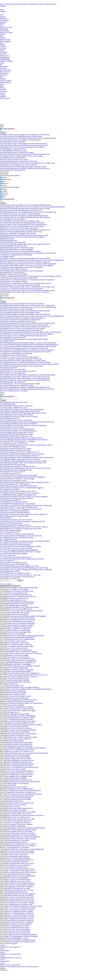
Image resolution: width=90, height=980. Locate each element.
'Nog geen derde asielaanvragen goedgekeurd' (20, 637)
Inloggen (3, 6)
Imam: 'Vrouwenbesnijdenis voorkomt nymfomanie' (22, 936)
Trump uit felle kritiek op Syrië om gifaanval (19, 621)
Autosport (3, 49)
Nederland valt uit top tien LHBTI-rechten (19, 609)
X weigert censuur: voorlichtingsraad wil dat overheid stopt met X (24, 143)
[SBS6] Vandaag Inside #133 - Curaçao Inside (18, 504)
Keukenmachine (8, 404)
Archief (54, 4)
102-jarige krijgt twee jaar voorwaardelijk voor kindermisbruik (25, 828)
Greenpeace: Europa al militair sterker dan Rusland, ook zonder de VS (25, 230)
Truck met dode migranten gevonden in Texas (20, 869)
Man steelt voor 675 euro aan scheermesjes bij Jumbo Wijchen (22, 147)
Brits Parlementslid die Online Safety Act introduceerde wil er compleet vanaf (27, 163)
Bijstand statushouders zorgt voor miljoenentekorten (22, 687)
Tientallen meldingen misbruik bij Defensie (19, 766)
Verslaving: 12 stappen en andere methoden (17, 534)
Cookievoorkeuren (33, 967)
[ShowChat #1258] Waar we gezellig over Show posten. (21, 529)
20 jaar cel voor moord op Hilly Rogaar (18, 929)
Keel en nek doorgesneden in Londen (17, 926)
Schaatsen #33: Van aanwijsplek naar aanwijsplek (19, 475)
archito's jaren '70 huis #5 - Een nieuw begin (17, 479)
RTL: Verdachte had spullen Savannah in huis (20, 899)
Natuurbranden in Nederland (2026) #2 (15, 513)
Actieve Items (18, 4)
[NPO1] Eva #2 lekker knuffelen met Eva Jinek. (18, 491)
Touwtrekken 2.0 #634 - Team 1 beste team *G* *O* (20, 452)
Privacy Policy (21, 967)
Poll (3, 197)
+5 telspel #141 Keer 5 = (10, 532)
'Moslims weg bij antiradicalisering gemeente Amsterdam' (23, 725)
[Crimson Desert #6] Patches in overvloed (15, 449)
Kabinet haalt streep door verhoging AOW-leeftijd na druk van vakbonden (26, 570)
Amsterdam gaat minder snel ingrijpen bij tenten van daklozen (22, 223)
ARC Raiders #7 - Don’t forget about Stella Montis (19, 507)
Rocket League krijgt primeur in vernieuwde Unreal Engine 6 (22, 267)
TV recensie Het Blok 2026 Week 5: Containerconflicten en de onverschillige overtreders (30, 276)
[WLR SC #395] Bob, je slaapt (13, 447)
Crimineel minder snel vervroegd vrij (17, 783)
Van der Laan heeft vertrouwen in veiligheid (18, 824)
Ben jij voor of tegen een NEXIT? (14, 502)
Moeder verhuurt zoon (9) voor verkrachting (19, 669)
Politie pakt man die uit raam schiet (16, 855)
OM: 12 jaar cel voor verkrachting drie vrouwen (20, 908)
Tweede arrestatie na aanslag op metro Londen (20, 819)
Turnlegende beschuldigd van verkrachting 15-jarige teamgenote (26, 748)
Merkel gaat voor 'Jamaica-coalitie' (16, 787)
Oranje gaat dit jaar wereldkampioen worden (17, 537)
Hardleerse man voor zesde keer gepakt (18, 755)
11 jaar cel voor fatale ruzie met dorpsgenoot (19, 771)
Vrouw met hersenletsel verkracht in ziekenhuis (20, 833)
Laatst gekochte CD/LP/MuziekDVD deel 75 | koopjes (20, 552)
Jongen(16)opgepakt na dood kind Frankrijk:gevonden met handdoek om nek (27, 422)
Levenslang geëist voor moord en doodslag (19, 746)
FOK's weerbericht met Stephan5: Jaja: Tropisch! (18, 233)
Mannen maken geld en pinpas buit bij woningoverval (22, 673)
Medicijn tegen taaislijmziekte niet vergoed (19, 773)
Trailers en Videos (6, 81)
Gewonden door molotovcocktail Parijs (18, 931)
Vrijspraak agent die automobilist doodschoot (20, 920)
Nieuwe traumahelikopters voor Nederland (16, 255)
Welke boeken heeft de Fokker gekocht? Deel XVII (19, 566)
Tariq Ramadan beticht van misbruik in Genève (20, 718)
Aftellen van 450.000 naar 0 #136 (13, 562)
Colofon (3, 95)
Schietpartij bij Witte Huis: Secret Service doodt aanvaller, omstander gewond (27, 290)
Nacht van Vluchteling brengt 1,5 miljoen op (19, 913)
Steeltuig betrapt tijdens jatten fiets (16, 842)
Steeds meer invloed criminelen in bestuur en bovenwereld (21, 536)
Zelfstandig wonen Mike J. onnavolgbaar (18, 664)
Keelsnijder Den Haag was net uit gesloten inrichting (22, 607)
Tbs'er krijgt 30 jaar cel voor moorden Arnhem (20, 639)
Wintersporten (4, 56)
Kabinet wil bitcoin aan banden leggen (18, 630)
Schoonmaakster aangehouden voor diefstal (19, 707)
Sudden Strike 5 (7, 257)
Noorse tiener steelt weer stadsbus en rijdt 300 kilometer (20, 140)
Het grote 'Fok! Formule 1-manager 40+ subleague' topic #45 (22, 521)
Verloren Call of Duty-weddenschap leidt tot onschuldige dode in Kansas (28, 689)
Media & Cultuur (5, 40)
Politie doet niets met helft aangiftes (17, 878)
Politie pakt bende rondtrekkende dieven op (19, 808)
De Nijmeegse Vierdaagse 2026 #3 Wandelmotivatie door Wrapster (24, 440)
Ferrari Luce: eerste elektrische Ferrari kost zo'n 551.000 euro (22, 226)
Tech (2, 25)
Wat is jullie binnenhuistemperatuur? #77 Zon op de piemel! (22, 454)
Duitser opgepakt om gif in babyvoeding (18, 799)
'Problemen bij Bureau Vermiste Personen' (18, 924)
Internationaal (4, 20)
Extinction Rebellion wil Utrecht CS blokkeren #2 (18, 431)
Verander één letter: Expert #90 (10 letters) (16, 433)
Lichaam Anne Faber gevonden (16, 769)
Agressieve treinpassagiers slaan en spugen (19, 911)
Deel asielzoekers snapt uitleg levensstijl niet (20, 883)
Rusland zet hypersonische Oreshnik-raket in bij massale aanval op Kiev (25, 283)
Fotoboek (3, 90)
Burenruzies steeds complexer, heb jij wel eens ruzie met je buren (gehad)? (27, 265)
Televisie (3, 38)
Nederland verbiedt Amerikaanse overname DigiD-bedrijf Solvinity (24, 216)
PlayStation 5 (4, 73)
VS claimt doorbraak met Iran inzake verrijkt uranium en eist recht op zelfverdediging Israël (32, 260)
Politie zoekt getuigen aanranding (16, 778)
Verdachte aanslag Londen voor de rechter (18, 814)
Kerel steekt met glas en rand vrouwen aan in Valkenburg (23, 653)
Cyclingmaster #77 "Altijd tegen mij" (15, 484)
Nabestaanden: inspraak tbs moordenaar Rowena (20, 942)
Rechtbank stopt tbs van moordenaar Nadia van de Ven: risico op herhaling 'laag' (28, 138)
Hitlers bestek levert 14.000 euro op (16, 598)
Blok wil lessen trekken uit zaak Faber (17, 732)
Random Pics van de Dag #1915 (13, 142)
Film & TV (4, 75)
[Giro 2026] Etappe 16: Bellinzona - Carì (16, 436)
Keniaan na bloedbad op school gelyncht (18, 762)
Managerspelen (5, 57)
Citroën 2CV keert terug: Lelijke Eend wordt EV (18, 371)
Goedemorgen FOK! (9, 241)
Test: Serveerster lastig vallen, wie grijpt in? (19, 922)
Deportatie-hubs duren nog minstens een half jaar (19, 424)
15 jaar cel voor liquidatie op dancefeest (18, 822)
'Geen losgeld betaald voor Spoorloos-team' (19, 904)
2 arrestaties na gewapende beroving (16, 593)
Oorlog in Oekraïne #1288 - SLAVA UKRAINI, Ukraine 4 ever (23, 463)
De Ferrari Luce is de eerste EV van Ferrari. (16, 548)
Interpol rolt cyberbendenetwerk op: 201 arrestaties (18, 165)
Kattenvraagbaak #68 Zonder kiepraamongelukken (19, 550)
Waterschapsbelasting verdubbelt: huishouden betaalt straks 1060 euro (25, 168)
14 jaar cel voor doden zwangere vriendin (17, 696)
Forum (2, 4)
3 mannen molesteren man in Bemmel (17, 680)
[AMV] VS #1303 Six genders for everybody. (17, 441)
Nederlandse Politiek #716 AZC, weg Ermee (16, 406)
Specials (49, 4)
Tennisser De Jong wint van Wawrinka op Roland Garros (20, 251)
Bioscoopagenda (5, 41)
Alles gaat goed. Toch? (10, 473)
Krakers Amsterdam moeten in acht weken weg (20, 620)
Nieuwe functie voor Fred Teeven (16, 641)
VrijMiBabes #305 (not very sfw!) (13, 151)
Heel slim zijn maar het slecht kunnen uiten (16, 470)
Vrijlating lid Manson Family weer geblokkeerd (20, 662)
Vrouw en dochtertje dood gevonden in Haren (20, 764)
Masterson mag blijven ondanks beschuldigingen (20, 716)
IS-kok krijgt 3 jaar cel (12, 712)
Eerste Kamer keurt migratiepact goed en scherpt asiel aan (21, 136)
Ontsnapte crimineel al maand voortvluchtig (19, 895)
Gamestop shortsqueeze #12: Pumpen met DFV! (18, 466)
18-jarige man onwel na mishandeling (16, 614)
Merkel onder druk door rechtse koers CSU (19, 780)
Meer (2, 86)
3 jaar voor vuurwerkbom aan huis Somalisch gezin (22, 767)
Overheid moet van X (10, 418)
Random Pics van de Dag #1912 (13, 170)
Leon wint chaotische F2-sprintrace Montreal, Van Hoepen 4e (22, 289)
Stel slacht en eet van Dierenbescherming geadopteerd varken (25, 636)
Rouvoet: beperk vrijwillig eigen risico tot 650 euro (21, 677)
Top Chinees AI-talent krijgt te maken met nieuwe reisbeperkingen (23, 425)
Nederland (3, 18)
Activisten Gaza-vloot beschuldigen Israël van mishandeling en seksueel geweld (28, 253)
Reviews (37, 4)
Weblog (7, 4)
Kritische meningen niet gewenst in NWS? (16, 498)
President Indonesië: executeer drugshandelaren (20, 876)
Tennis (2, 50)
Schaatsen (3, 54)
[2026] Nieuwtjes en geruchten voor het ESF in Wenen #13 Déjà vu (24, 527)
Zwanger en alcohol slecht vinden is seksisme (20, 915)
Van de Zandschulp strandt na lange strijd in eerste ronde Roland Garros (25, 244)
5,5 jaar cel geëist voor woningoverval (17, 657)
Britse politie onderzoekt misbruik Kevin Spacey (21, 721)
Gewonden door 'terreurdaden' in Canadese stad (20, 792)
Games (2, 63)
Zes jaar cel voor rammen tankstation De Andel (19, 750)
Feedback (3, 97)
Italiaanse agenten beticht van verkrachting (19, 831)
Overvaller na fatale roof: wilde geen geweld (19, 803)
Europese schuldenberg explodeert (14, 554)
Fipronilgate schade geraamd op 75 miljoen (19, 742)
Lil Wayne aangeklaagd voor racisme (17, 938)
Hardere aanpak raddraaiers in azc (15, 600)
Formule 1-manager (6, 61)
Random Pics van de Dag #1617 (13, 382)
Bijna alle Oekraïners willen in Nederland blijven (19, 486)
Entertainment (4, 31)
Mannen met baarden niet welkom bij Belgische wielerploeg (24, 815)
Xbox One (3, 68)
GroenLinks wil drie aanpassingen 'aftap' (18, 632)
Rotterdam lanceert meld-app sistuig (17, 698)
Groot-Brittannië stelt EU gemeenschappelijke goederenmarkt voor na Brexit (27, 389)
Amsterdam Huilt (11, 785)
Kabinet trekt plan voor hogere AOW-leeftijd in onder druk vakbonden (25, 217)
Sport (2, 43)
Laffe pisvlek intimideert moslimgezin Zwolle (20, 940)
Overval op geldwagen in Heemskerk (17, 862)
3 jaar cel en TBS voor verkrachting (16, 589)
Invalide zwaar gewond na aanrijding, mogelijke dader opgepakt (25, 616)
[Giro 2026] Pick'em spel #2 (11, 523)
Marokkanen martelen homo (14, 801)
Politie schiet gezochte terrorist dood (18, 840)
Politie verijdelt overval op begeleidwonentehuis (20, 730)
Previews (43, 4)
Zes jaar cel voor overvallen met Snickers (18, 728)
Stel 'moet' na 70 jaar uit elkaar (15, 634)
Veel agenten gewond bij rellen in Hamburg (19, 887)
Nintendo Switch (5, 70)
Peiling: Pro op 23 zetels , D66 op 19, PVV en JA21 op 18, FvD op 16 (25, 292)
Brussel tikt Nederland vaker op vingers (18, 888)
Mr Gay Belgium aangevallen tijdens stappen (19, 646)
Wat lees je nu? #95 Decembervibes (14, 564)
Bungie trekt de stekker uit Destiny (14, 269)
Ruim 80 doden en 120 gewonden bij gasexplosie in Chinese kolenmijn (25, 258)
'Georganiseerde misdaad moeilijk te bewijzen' (20, 723)
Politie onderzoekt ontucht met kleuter (17, 714)
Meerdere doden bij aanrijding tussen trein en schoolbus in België (23, 461)
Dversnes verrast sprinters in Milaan (14, 281)
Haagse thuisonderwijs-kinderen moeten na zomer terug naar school (24, 145)
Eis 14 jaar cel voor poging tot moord (17, 678)
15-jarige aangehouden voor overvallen (18, 613)
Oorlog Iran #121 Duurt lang (12, 427)
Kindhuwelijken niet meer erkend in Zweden (19, 604)
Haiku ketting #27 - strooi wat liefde (14, 516)
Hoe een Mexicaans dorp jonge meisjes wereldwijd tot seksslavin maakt (25, 135)
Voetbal (2, 45)
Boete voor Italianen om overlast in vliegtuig (19, 910)
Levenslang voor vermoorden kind (16, 867)
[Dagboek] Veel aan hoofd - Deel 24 (14, 402)
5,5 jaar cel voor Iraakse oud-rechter (16, 648)
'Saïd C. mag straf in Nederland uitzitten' (18, 879)
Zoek (12, 4)
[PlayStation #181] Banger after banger (15, 450)
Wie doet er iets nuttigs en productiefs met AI (17, 577)
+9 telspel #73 (7, 561)
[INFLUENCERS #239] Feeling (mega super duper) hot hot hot (23, 413)
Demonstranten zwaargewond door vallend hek (20, 885)
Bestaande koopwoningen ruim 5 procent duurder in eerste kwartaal (24, 348)
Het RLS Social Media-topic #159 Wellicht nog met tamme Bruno (24, 568)
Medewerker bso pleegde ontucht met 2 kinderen (21, 844)
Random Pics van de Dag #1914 (13, 149)
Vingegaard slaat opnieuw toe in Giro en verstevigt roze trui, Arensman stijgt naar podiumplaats (33, 207)
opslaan (3, 133)
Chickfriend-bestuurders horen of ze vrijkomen (20, 846)
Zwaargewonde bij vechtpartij (15, 705)
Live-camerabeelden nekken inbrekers (17, 856)
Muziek (2, 34)
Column (5, 191)
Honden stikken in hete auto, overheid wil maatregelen (22, 837)
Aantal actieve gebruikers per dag (13, 481)
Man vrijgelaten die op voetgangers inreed (19, 776)
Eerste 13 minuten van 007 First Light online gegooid (19, 228)
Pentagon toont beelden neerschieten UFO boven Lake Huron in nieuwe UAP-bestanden (31, 332)
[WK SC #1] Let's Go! (10, 578)
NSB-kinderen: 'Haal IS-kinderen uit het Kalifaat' (22, 652)
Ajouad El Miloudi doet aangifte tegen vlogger (21, 710)
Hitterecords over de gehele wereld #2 (15, 573)
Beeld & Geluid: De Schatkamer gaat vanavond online (20, 411)
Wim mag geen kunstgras (11, 530)
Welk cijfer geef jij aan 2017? (14, 685)
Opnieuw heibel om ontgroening (15, 691)
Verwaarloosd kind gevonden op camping (17, 874)
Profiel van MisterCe (7, 584)
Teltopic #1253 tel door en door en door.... (16, 557)
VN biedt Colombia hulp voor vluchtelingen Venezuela (23, 666)
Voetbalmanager (5, 59)
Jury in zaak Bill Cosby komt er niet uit (18, 927)
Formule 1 (3, 47)
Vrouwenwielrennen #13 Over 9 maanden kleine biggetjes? (22, 488)
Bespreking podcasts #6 (10, 500)
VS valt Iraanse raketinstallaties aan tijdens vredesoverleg (21, 232)
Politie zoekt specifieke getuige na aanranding (20, 618)
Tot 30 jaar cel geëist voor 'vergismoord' (18, 629)
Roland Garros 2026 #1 (10, 489)
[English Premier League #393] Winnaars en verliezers (20, 459)
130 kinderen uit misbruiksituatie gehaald (17, 671)
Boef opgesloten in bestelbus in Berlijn (17, 735)
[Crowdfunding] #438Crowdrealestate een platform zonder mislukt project (27, 457)
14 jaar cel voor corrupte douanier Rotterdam (19, 897)
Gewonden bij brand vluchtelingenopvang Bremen (21, 935)
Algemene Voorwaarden (8, 967)
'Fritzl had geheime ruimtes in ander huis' (18, 739)
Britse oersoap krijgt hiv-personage (15, 810)
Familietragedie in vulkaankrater (15, 826)
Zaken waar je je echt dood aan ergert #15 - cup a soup (20, 575)
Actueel (2, 17)
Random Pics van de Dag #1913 (13, 158)
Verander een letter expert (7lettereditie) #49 (17, 429)
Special (4, 195)
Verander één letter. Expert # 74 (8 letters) (16, 420)
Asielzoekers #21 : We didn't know (14, 443)
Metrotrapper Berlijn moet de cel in (16, 892)
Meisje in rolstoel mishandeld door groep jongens (21, 830)
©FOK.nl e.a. (4, 970)
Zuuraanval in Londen (13, 806)
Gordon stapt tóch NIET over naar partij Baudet (21, 661)
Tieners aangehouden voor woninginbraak (18, 650)
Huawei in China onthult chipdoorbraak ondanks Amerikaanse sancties (25, 482)
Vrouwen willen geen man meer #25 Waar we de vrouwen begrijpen (24, 497)
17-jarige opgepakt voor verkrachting (17, 847)
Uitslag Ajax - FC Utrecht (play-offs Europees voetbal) (20, 285)
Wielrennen (4, 52)
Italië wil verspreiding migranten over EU (18, 595)
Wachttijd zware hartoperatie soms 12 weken (19, 890)
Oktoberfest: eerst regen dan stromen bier (18, 821)
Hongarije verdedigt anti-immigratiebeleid (19, 627)
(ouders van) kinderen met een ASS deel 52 (16, 543)
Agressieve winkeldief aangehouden (17, 668)
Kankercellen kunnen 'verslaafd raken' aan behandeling (23, 782)
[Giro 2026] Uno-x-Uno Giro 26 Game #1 (16, 520)
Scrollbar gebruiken (8, 129)
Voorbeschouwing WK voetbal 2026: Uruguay (17, 152)
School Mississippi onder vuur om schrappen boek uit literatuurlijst (26, 753)
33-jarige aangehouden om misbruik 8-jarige (19, 760)
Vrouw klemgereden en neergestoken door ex (19, 774)
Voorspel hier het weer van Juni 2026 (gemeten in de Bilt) (20, 546)
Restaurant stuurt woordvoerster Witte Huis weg (20, 597)
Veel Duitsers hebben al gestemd (15, 805)
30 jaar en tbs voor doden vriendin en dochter (20, 709)
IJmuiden (6, 518)
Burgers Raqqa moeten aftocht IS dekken (18, 758)
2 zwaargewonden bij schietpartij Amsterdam (19, 625)
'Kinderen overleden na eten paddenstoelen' (19, 744)
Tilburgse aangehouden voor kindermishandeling (21, 835)
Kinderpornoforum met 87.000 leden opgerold (20, 894)
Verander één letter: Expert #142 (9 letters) (16, 415)
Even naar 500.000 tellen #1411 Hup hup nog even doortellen (22, 559)
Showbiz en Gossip (6, 27)
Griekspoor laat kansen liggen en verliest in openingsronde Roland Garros (26, 205)
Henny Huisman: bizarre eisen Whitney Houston (20, 872)
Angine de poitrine (8, 539)
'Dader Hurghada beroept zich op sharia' (18, 881)
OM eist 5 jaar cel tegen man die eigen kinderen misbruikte (24, 611)
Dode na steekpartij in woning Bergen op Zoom (20, 871)
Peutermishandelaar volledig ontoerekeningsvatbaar (21, 588)
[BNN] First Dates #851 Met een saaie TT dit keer (19, 417)
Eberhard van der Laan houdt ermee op (17, 817)
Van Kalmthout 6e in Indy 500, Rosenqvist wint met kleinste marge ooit (25, 154)
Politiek (2, 24)
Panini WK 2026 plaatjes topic (13, 465)
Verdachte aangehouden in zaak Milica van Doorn (21, 700)
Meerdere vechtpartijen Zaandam (16, 693)
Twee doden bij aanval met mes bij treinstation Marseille (23, 790)
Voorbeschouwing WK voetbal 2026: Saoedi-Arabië (19, 161)
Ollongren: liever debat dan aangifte (17, 655)
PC (1, 65)
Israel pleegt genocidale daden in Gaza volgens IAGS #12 (21, 438)
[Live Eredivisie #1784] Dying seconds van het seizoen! (21, 509)
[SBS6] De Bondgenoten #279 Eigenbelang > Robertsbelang (22, 409)
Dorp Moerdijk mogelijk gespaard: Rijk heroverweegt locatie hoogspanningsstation (29, 345)
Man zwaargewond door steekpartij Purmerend (19, 853)
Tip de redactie (5, 98)
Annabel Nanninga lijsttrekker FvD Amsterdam (21, 734)
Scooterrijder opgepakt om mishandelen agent (20, 602)
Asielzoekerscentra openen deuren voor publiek (20, 812)
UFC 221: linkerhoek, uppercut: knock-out (19, 645)
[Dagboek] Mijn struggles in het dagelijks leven (18, 495)
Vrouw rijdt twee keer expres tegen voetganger (20, 903)
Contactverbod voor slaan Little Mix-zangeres (20, 851)
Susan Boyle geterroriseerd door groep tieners (20, 901)
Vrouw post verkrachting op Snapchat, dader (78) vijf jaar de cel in (26, 675)
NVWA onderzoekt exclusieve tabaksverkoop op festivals (23, 794)
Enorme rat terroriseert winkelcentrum (17, 643)
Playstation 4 (4, 66)
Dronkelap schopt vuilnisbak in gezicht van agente (21, 737)
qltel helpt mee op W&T (10, 571)
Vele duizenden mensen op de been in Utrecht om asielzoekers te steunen (26, 445)
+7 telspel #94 (7, 555)
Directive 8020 (7, 239)
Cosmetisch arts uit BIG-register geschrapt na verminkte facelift (23, 167)
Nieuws (25, 4)
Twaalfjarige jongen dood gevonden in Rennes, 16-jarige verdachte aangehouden (28, 264)
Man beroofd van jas (12, 684)
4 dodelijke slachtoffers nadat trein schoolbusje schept (20, 221)
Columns (31, 4)
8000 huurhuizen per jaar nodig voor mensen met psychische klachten (25, 541)
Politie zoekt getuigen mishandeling (16, 605)
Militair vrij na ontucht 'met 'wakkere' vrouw (19, 751)
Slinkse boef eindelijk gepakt (14, 741)
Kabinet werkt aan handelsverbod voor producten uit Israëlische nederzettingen (28, 375)
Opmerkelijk (4, 29)
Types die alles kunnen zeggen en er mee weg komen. (20, 493)
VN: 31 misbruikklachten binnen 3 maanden (19, 719)
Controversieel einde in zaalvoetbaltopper (18, 798)
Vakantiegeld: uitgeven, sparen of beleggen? (17, 249)
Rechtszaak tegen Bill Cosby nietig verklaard (19, 917)
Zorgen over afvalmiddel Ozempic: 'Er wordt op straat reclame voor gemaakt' (27, 280)
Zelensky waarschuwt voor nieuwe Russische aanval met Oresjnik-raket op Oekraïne (29, 364)
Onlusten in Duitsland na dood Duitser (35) (20, 591)
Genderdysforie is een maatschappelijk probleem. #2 (20, 456)
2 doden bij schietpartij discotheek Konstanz (19, 860)
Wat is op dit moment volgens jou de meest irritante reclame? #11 (24, 514)
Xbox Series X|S (5, 72)
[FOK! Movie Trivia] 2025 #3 (12, 472)
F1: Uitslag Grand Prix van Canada (14, 159)
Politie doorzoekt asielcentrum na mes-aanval (20, 863)
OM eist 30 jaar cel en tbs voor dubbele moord (20, 659)
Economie (3, 22)
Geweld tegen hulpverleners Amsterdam (18, 682)
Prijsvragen (4, 91)
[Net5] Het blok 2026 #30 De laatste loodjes (17, 434)
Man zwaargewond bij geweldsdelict (17, 726)
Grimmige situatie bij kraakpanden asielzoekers (20, 623)
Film (1, 36)
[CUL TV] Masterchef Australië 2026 (14, 511)
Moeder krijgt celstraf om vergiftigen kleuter (19, 789)
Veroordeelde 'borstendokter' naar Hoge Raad (19, 701)
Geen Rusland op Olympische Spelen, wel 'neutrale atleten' (24, 703)
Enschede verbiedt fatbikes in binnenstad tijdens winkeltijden (22, 477)
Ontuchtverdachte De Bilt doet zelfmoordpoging (20, 838)
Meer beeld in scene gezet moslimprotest (18, 933)
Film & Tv (5, 183)
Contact (2, 93)
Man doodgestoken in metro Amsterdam (18, 865)
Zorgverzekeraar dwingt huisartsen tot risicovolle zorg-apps (21, 156)
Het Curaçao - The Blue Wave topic (13, 408)
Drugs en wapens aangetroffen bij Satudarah (19, 796)
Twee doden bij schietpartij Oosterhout (15, 545)
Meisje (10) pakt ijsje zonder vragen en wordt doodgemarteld (25, 849)
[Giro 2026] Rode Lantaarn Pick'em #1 (15, 525)
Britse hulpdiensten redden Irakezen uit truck (19, 919)
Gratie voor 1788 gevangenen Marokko (18, 858)
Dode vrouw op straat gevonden (15, 694)
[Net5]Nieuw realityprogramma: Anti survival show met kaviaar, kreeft (25, 468)
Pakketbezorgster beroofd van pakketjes (18, 757)
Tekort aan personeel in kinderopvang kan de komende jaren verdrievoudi (26, 505)
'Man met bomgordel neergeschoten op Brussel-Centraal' (24, 906)
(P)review (5, 193)
